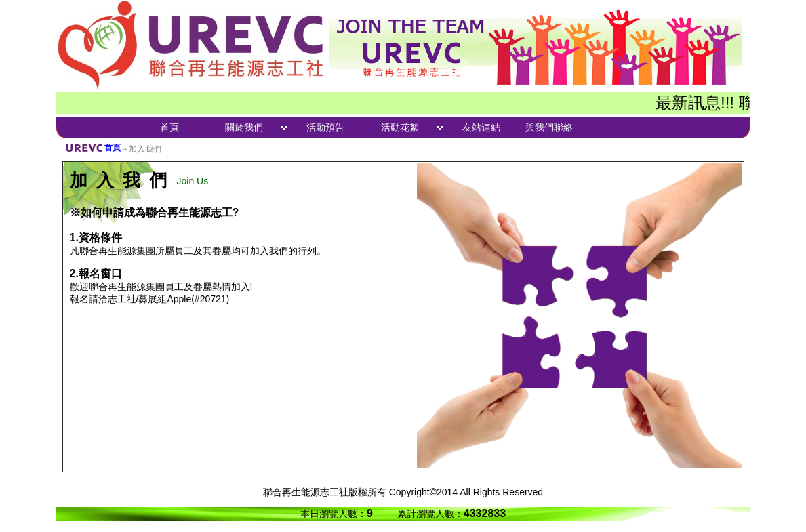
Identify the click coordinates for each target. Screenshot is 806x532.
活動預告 (325, 127)
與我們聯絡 (549, 127)
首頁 (169, 127)
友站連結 (481, 127)
